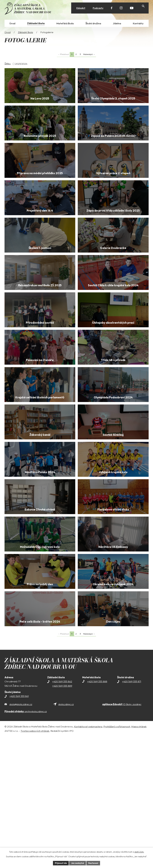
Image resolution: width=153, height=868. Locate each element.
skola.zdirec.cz (66, 836)
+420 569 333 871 (132, 813)
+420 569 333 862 (62, 813)
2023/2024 (21, 64)
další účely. (139, 852)
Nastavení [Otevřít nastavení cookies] (94, 863)
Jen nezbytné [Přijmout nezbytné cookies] (78, 863)
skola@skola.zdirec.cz (21, 836)
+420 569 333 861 (19, 828)
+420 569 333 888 (97, 813)
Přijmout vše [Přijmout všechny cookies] (60, 863)
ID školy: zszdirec (122, 836)
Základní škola (25, 33)
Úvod (8, 33)
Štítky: (8, 64)
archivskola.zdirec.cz (26, 843)
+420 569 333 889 (62, 817)
